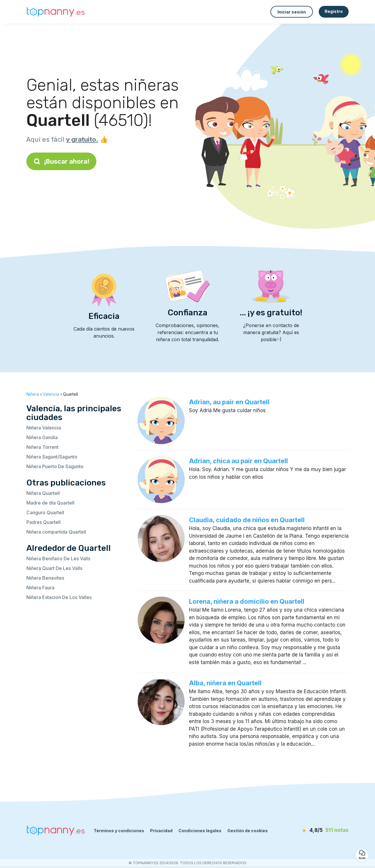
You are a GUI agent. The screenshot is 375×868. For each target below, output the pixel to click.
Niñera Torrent (42, 447)
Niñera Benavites (45, 578)
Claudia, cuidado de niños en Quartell (247, 520)
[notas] (315, 830)
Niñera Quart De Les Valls (54, 568)
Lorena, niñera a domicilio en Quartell (247, 601)
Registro (334, 11)
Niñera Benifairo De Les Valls (58, 559)
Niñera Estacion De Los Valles (59, 597)
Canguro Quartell (45, 512)
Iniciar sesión (292, 12)
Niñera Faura (40, 588)
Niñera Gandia (42, 437)
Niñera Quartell (43, 493)
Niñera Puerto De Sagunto (55, 466)
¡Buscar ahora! (61, 161)
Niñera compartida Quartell (56, 532)
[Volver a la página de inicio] (56, 12)
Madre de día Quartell (50, 503)
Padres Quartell (44, 522)
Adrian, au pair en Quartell (229, 402)
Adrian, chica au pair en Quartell (238, 461)
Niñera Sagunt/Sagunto (52, 457)
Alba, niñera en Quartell (225, 683)
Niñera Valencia (44, 428)
